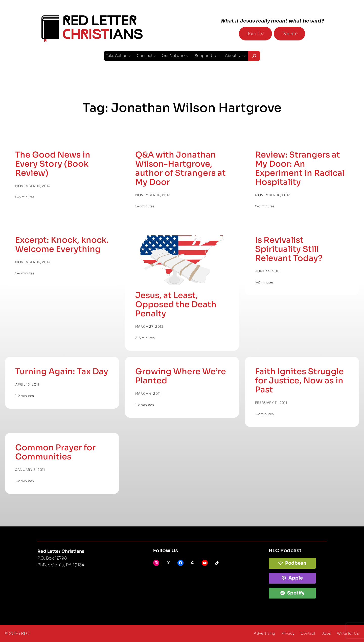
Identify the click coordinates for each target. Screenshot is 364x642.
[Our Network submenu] (187, 56)
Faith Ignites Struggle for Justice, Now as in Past (299, 381)
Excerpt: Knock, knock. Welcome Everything (62, 245)
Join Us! (255, 34)
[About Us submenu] (245, 56)
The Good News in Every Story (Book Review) (53, 164)
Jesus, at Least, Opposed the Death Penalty (176, 304)
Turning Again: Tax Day (62, 371)
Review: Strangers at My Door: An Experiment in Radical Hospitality (300, 168)
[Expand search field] (254, 56)
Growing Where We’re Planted (181, 376)
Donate (289, 34)
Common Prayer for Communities (55, 452)
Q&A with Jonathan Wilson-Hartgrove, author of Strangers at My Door (180, 168)
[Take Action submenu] (130, 56)
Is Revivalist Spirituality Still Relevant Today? (289, 249)
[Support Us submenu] (218, 56)
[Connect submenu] (155, 56)
